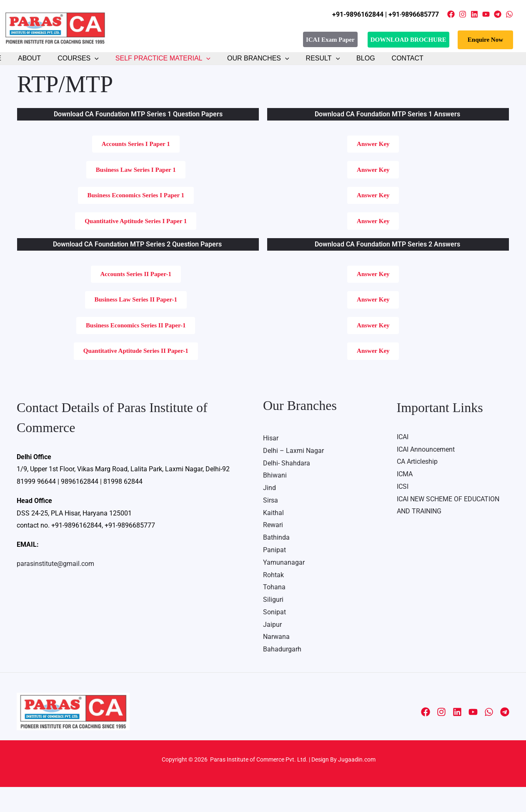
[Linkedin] (474, 14)
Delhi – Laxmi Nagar (293, 476)
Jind (269, 514)
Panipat (274, 575)
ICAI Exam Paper (330, 39)
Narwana (276, 662)
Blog (343, 65)
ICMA (405, 500)
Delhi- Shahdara (287, 489)
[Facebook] (451, 14)
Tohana (274, 612)
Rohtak (273, 600)
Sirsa (271, 526)
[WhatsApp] (509, 14)
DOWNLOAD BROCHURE (408, 40)
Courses (69, 65)
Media (263, 737)
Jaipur (272, 650)
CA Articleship (417, 487)
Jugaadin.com (356, 784)
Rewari (273, 551)
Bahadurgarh (282, 675)
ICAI (403, 463)
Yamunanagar (284, 588)
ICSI (403, 512)
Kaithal (273, 538)
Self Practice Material (151, 65)
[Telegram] (498, 14)
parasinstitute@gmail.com (55, 589)
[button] (485, 40)
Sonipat (274, 637)
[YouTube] (486, 14)
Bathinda (276, 563)
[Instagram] (463, 14)
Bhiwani (275, 501)
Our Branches (243, 65)
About (24, 65)
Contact (382, 65)
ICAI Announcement (426, 475)
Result (304, 65)
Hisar (271, 464)
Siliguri (273, 625)
